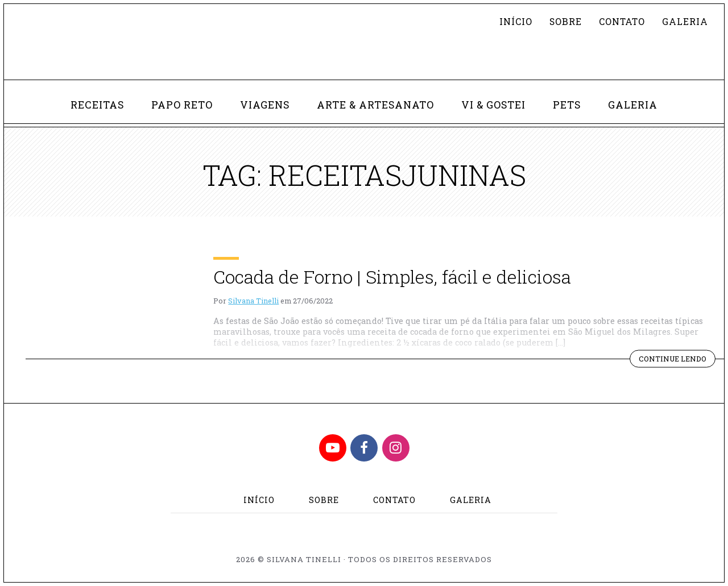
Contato (622, 21)
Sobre (566, 21)
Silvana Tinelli (253, 301)
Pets (567, 105)
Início (516, 21)
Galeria (685, 21)
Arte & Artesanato (375, 105)
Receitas (97, 105)
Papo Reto (182, 105)
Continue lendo (677, 360)
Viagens (265, 105)
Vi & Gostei (493, 105)
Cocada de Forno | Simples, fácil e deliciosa (392, 277)
